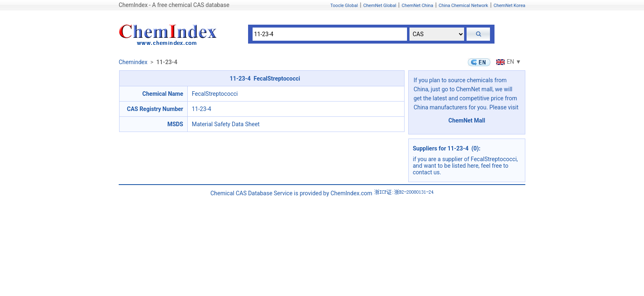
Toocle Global (344, 6)
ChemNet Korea (509, 6)
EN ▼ (508, 62)
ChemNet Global (380, 6)
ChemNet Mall (467, 120)
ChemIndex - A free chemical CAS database (174, 5)
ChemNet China (417, 6)
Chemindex (133, 62)
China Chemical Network (463, 6)
